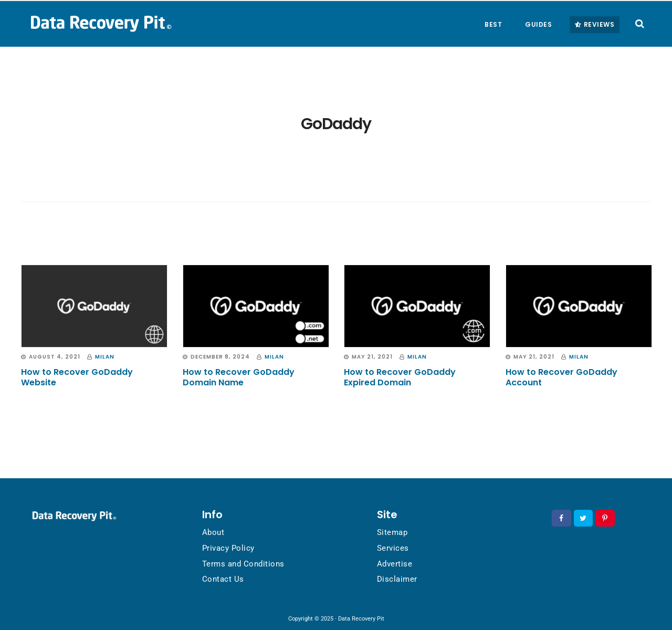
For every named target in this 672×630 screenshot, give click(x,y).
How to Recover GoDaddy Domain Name (239, 377)
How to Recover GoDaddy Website (77, 377)
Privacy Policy (228, 548)
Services (393, 548)
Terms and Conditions (243, 564)
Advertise (395, 564)
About (213, 532)
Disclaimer (397, 579)
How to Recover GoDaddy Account (561, 377)
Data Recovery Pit (100, 23)
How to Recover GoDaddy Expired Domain (400, 377)
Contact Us (223, 579)
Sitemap (392, 532)
